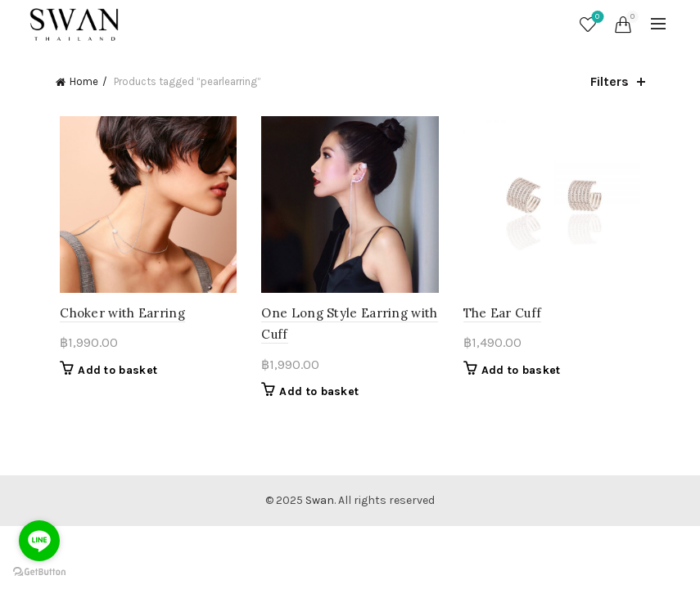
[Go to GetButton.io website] (39, 572)
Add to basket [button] (113, 373)
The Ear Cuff (504, 316)
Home (84, 81)
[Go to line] (39, 541)
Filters (610, 81)
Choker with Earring (118, 316)
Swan (320, 504)
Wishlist (596, 18)
